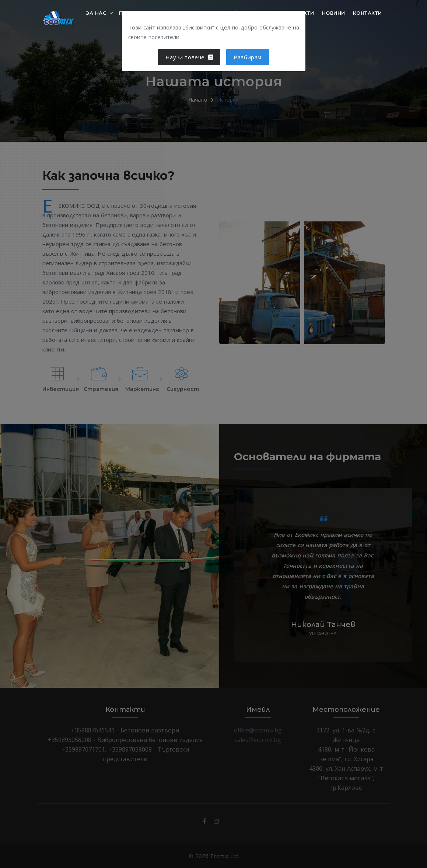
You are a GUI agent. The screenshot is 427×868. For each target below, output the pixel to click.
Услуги (172, 13)
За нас (96, 13)
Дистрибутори (257, 18)
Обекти (304, 13)
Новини (334, 13)
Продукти (134, 13)
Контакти (367, 13)
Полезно (209, 13)
